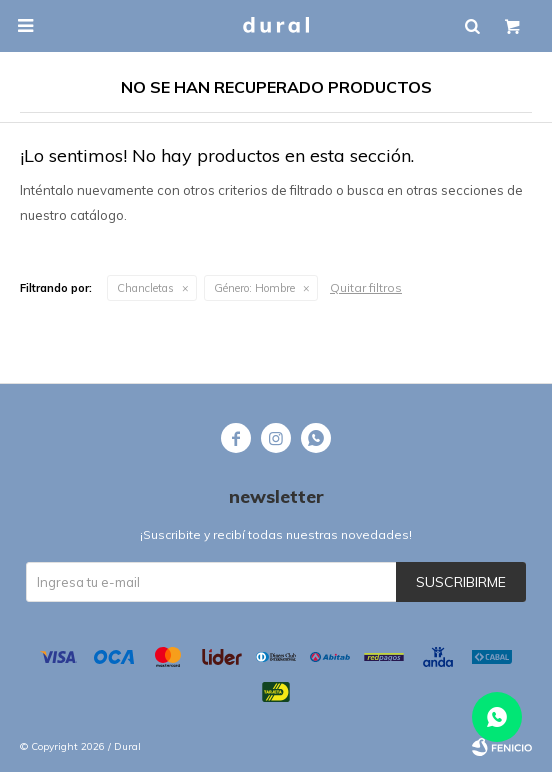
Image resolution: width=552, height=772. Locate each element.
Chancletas (145, 288)
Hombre (254, 288)
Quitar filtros (366, 287)
